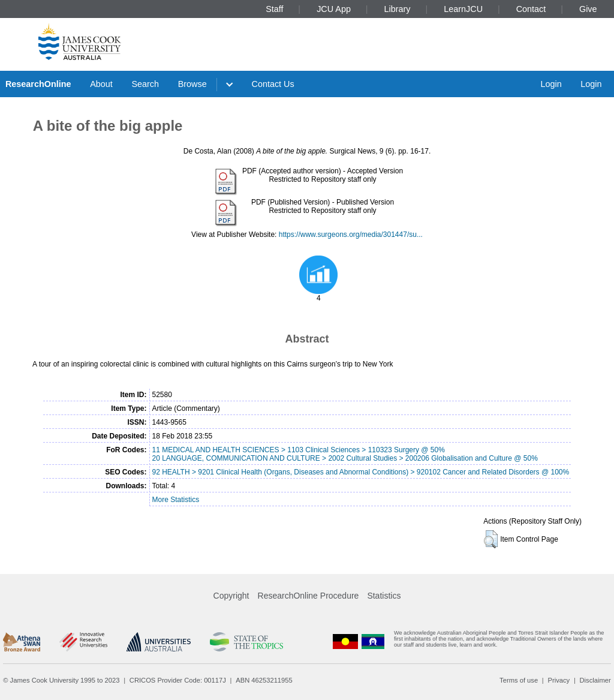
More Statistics (175, 500)
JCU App (334, 9)
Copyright (231, 596)
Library (398, 9)
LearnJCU (463, 9)
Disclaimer (595, 680)
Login (551, 84)
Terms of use (519, 680)
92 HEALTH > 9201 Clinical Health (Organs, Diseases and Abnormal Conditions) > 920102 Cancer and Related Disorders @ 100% (360, 472)
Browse (192, 84)
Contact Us (273, 84)
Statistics (384, 596)
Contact (531, 9)
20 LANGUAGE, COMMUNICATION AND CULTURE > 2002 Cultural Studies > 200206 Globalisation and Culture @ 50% (344, 458)
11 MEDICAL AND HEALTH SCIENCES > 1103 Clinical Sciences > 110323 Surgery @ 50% (298, 450)
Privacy (559, 680)
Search (145, 84)
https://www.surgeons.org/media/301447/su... (351, 235)
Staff (274, 9)
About (101, 84)
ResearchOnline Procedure (308, 596)
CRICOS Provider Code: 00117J (178, 680)
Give (588, 9)
